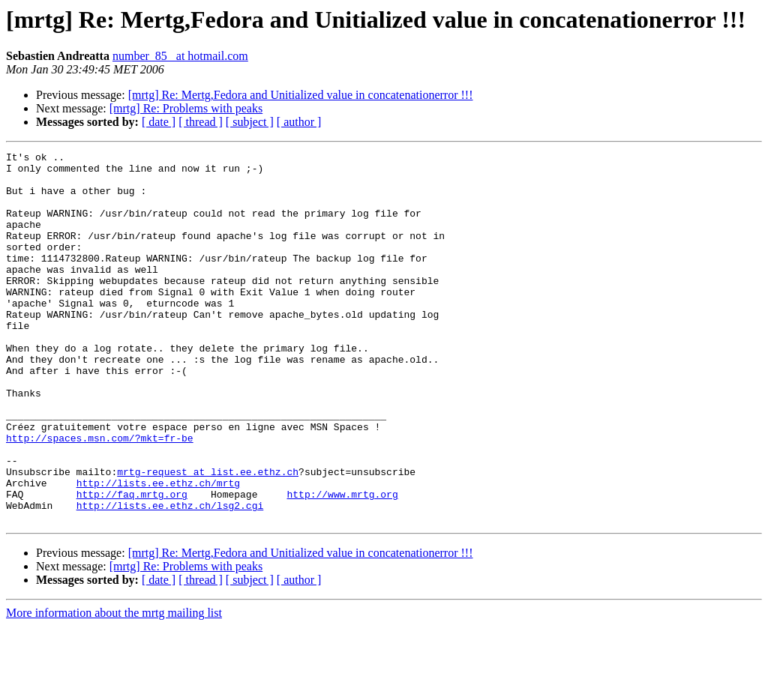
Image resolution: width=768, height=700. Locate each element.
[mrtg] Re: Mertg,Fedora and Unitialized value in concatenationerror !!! (301, 95)
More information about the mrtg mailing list (114, 687)
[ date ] (159, 122)
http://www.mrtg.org (342, 564)
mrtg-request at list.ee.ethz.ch (208, 537)
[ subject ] (250, 122)
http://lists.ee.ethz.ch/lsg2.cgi (170, 577)
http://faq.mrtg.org (132, 564)
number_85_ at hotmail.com (180, 56)
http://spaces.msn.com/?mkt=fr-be (100, 496)
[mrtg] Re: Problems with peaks (186, 108)
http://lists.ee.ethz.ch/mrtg (158, 550)
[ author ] (299, 122)
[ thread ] (201, 122)
